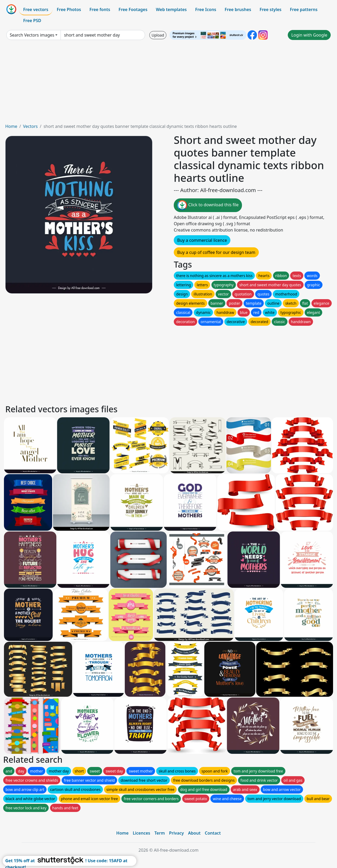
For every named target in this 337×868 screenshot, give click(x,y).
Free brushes (238, 9)
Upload (158, 35)
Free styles (271, 9)
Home (11, 126)
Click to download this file (208, 205)
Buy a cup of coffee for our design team (216, 252)
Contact (213, 833)
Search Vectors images (32, 35)
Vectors (30, 126)
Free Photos (69, 9)
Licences (141, 833)
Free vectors (36, 9)
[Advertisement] (168, 84)
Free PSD (32, 21)
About (194, 833)
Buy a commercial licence (202, 240)
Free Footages (133, 9)
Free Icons (206, 9)
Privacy (176, 833)
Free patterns (304, 9)
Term (160, 833)
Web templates (171, 9)
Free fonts (100, 9)
